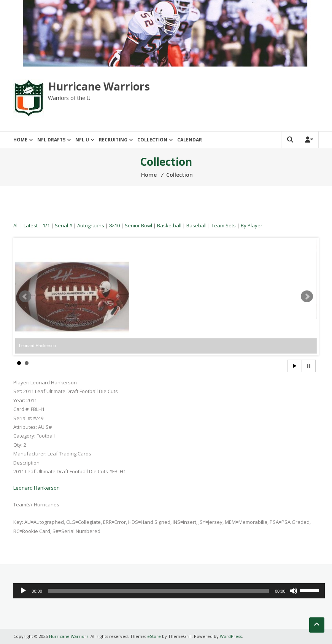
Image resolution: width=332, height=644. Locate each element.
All (16, 225)
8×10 (114, 225)
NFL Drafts (51, 140)
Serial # (64, 225)
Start (295, 366)
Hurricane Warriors (99, 86)
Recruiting (113, 140)
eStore (154, 636)
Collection (152, 140)
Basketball (169, 225)
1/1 (46, 225)
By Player (252, 225)
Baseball (196, 225)
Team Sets (224, 225)
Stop (309, 366)
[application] (169, 591)
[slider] (159, 591)
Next (307, 297)
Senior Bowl (138, 225)
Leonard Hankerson (37, 488)
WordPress (231, 636)
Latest (31, 225)
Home (20, 140)
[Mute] (294, 591)
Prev (25, 297)
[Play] (23, 591)
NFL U (82, 140)
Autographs (91, 225)
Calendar (190, 140)
